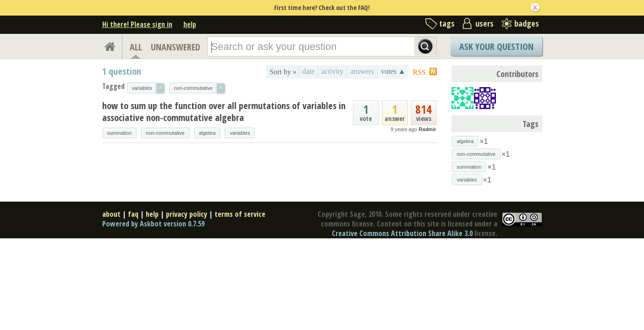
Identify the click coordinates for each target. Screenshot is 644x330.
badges (527, 23)
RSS (419, 72)
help (190, 24)
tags (447, 23)
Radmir (428, 129)
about (111, 214)
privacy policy (187, 214)
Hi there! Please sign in (137, 24)
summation (120, 133)
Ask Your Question (496, 47)
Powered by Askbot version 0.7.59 (153, 224)
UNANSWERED (176, 47)
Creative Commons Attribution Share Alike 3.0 (402, 233)
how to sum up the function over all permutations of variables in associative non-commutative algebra (224, 112)
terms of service (240, 214)
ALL (136, 47)
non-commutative (165, 133)
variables (240, 133)
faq (133, 214)
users (484, 23)
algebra (207, 133)
